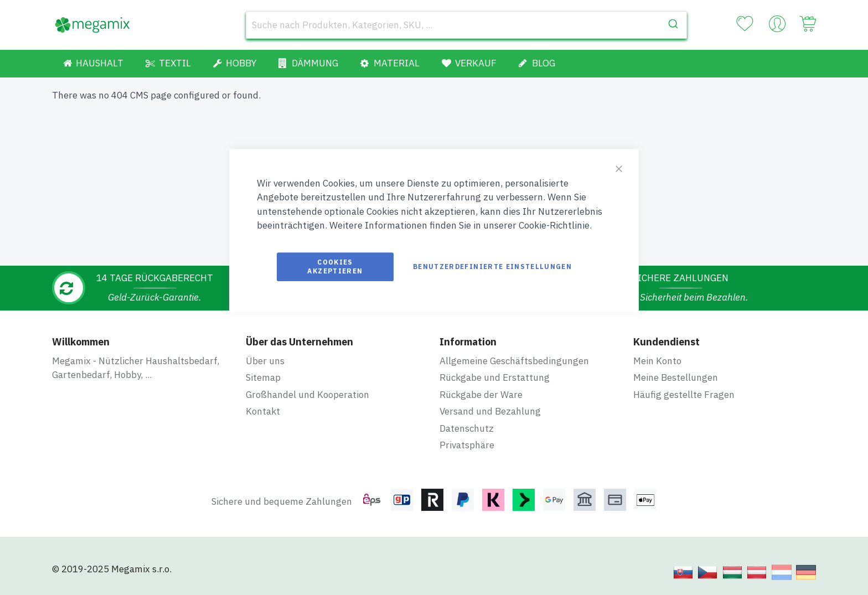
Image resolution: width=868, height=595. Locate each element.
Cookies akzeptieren (335, 267)
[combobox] (466, 25)
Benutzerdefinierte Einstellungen (492, 267)
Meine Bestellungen (676, 377)
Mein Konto (657, 361)
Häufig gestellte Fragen (684, 395)
